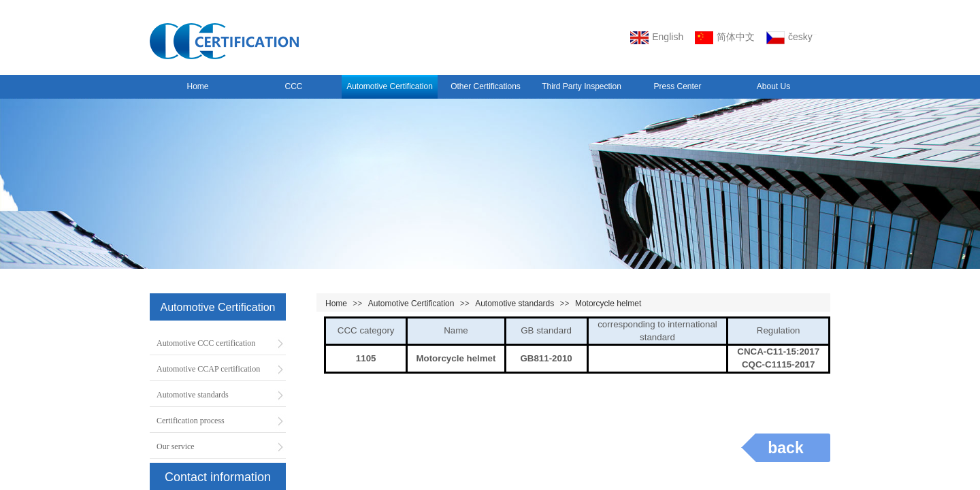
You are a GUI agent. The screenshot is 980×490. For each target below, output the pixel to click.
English (657, 38)
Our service (176, 446)
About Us (773, 86)
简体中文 (725, 38)
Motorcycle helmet (608, 304)
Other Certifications (486, 86)
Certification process (191, 421)
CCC (294, 86)
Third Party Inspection (582, 86)
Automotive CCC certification (206, 343)
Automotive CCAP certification (208, 369)
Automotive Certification (390, 86)
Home (197, 86)
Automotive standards (514, 304)
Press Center (677, 86)
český (789, 38)
